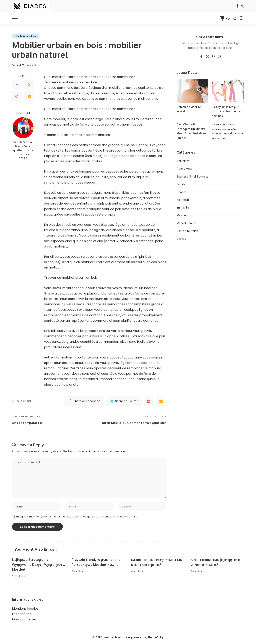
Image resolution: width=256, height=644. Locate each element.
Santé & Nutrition (26, 36)
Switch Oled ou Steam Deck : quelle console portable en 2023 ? (23, 150)
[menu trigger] (17, 18)
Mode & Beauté (186, 223)
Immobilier (183, 208)
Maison (181, 215)
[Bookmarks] (221, 18)
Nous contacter (24, 621)
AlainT (20, 65)
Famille (181, 184)
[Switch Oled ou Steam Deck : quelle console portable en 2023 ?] (23, 128)
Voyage (181, 239)
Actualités (183, 161)
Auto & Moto (184, 169)
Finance (181, 192)
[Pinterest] (17, 96)
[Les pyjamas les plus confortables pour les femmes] (228, 91)
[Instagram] (219, 57)
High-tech (183, 200)
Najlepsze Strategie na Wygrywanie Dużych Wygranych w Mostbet (38, 566)
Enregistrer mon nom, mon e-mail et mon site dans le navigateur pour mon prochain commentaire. (77, 518)
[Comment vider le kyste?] (192, 91)
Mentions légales (25, 610)
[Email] (29, 96)
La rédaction (22, 615)
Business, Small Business (192, 177)
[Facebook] (237, 6)
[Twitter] (242, 6)
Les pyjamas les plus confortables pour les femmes (227, 111)
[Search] (242, 18)
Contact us (215, 43)
